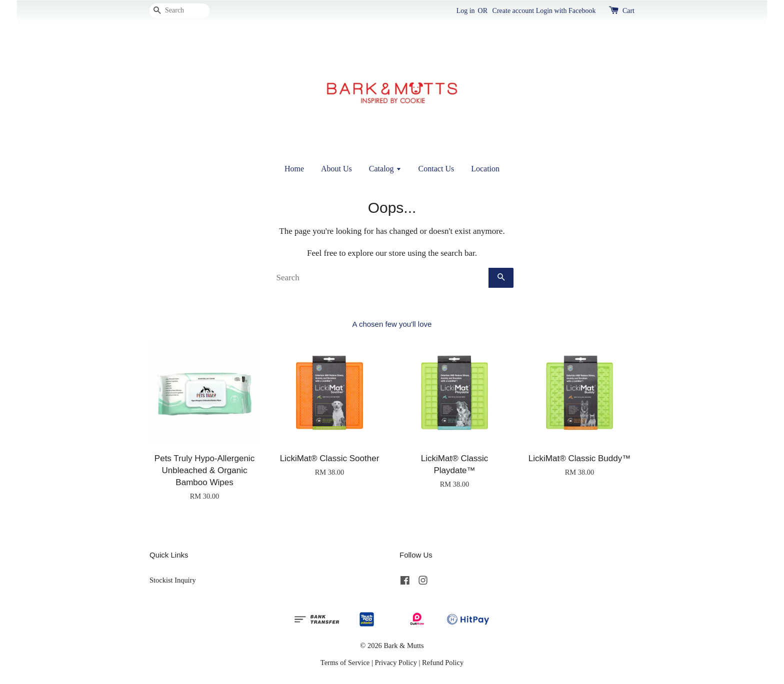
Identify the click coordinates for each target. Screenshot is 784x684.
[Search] (179, 11)
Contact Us (436, 169)
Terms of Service (345, 663)
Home (294, 169)
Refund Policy (443, 663)
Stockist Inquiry (173, 580)
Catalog (385, 169)
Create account (513, 11)
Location (485, 169)
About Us (336, 169)
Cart (628, 11)
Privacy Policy (396, 663)
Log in (466, 11)
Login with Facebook (566, 11)
